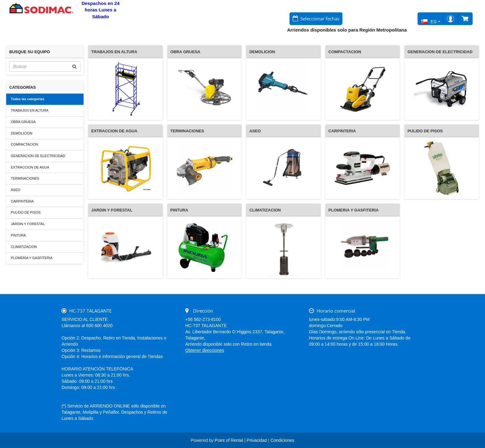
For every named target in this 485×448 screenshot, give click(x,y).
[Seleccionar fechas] (316, 19)
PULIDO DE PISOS (26, 212)
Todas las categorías (28, 99)
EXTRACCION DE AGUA (30, 167)
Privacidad (257, 440)
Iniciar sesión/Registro (450, 19)
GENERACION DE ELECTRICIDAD (38, 156)
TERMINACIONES (25, 178)
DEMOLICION (22, 133)
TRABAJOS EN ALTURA (30, 110)
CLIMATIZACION (24, 247)
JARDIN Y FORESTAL (28, 224)
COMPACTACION (24, 144)
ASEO (16, 190)
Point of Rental (229, 440)
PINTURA (18, 235)
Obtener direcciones (205, 350)
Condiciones (282, 440)
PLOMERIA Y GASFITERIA (32, 258)
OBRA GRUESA (23, 122)
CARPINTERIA (22, 201)
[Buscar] (45, 66)
